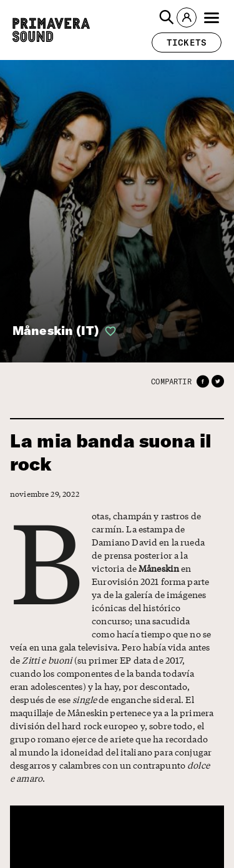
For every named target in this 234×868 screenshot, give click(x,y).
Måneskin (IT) (56, 330)
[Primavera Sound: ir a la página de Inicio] (51, 30)
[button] (167, 17)
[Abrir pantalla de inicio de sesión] (108, 331)
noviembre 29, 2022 (41, 494)
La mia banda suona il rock (111, 453)
